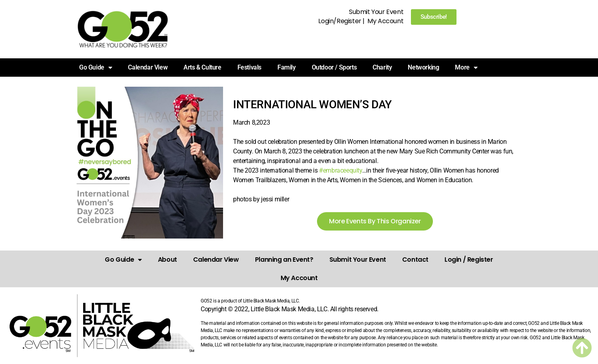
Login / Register (469, 260)
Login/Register (340, 21)
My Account (385, 21)
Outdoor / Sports (334, 67)
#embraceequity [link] (340, 170)
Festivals (249, 67)
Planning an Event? (284, 260)
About (167, 260)
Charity (382, 67)
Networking (423, 67)
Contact (415, 260)
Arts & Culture (202, 67)
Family (287, 67)
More (466, 68)
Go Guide (96, 68)
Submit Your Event (376, 12)
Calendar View (148, 67)
